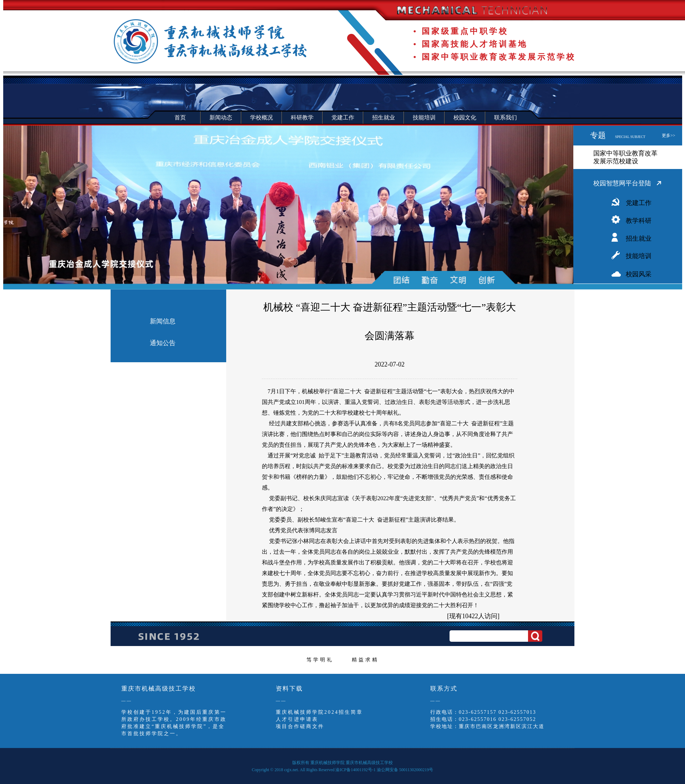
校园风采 (639, 274)
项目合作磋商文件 (300, 726)
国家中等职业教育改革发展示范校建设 (625, 157)
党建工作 (639, 203)
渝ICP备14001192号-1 (355, 770)
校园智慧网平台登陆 (622, 183)
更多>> (669, 135)
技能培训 (639, 256)
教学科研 (639, 221)
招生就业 (639, 239)
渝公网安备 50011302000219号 (405, 770)
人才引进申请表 (297, 719)
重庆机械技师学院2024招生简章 (319, 712)
